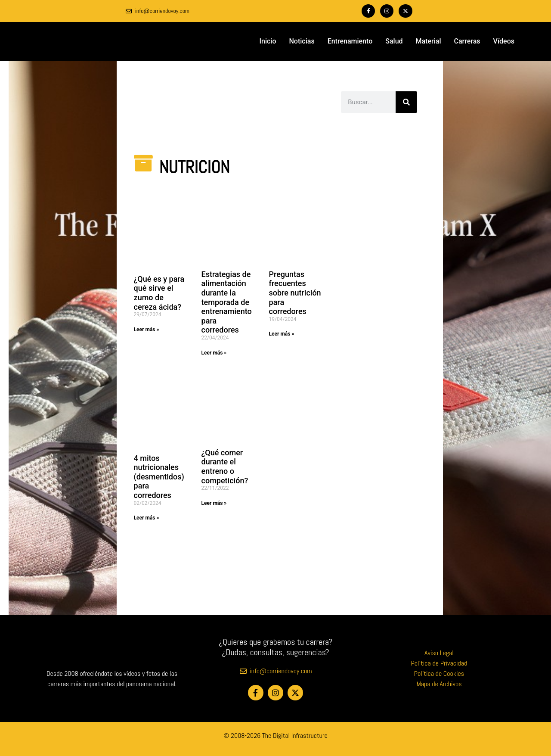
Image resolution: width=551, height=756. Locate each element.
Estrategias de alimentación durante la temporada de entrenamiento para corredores (227, 302)
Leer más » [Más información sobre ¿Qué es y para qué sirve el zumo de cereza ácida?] (147, 330)
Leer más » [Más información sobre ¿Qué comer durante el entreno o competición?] (214, 503)
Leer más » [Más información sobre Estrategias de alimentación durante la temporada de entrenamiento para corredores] (214, 353)
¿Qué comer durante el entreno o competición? (225, 467)
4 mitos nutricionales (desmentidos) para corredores (159, 477)
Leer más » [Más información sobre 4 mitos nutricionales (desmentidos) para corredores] (147, 518)
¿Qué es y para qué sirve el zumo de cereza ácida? (159, 293)
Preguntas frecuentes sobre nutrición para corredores (295, 293)
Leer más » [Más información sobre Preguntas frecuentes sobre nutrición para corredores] (282, 334)
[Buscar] (406, 102)
